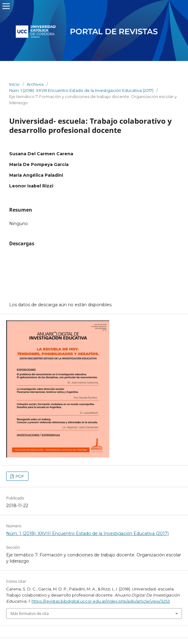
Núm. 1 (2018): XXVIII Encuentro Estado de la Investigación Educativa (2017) (81, 90)
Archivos (35, 84)
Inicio (14, 84)
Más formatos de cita (30, 613)
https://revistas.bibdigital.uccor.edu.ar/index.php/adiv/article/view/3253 (101, 601)
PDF (19, 476)
